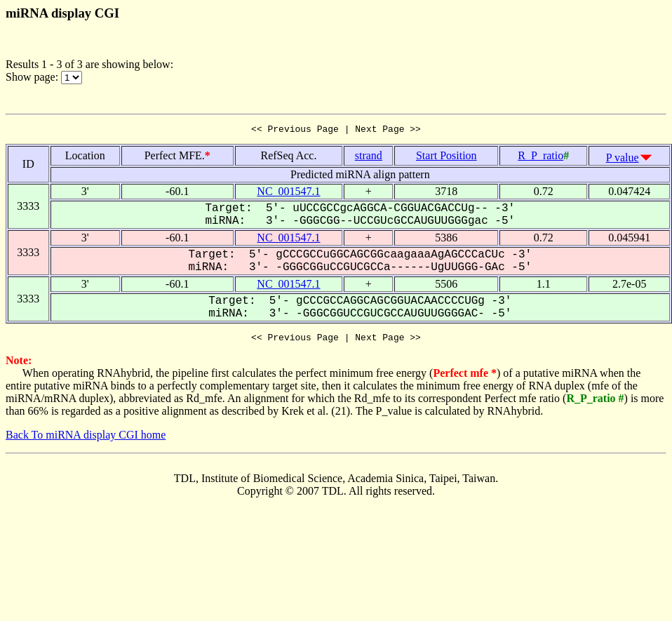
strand (369, 158)
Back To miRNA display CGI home (86, 439)
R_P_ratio (540, 158)
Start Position (446, 158)
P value (623, 160)
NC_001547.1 (288, 193)
